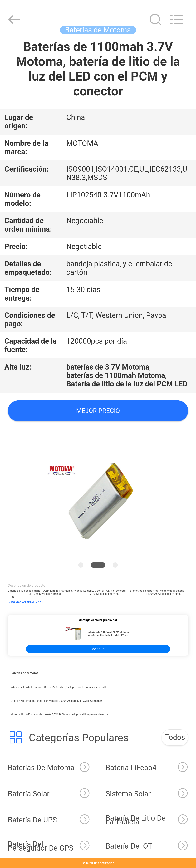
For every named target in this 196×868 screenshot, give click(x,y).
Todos (175, 737)
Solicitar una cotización (98, 863)
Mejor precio (98, 411)
